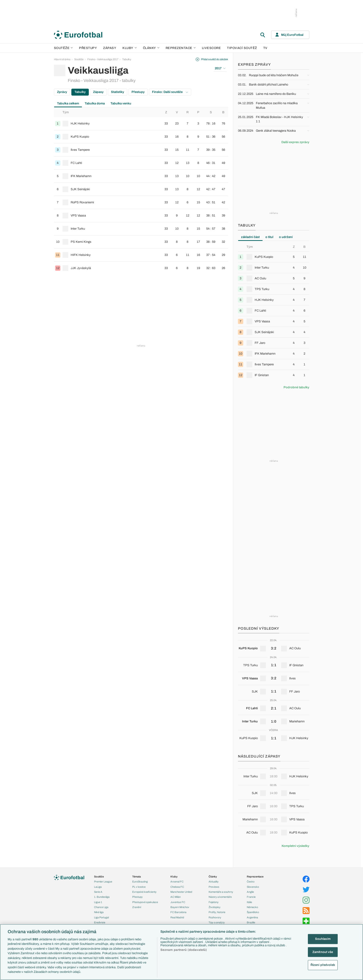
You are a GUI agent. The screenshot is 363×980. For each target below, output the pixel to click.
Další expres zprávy (295, 142)
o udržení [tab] (286, 237)
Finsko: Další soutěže (170, 92)
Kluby (130, 48)
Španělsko (253, 912)
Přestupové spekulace (145, 902)
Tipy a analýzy (217, 922)
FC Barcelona (178, 912)
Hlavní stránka (62, 59)
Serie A (98, 892)
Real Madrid (177, 917)
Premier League (103, 882)
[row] (141, 124)
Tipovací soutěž (242, 48)
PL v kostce (139, 887)
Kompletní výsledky (295, 846)
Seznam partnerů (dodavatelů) (184, 950)
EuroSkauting (140, 882)
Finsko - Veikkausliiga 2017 (103, 59)
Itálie (249, 902)
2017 (220, 68)
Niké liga (99, 912)
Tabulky (127, 59)
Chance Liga (101, 907)
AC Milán (176, 897)
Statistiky (118, 92)
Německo (252, 907)
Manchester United (181, 892)
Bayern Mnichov (180, 907)
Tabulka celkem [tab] (68, 103)
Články (213, 877)
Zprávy (62, 92)
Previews (214, 887)
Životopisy (215, 907)
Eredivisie (100, 922)
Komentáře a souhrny (221, 892)
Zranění (137, 907)
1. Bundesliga (102, 897)
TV (265, 48)
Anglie (250, 892)
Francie (251, 897)
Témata (137, 877)
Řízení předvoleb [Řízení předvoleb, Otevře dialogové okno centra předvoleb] (323, 965)
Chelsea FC (177, 887)
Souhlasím (323, 939)
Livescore (211, 48)
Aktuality (214, 882)
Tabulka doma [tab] (95, 103)
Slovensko (253, 887)
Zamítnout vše (323, 952)
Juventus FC (178, 902)
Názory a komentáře (220, 897)
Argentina (252, 917)
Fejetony (214, 902)
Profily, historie (217, 912)
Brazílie (251, 922)
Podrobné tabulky (296, 387)
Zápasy (110, 48)
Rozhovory (215, 917)
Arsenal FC (177, 882)
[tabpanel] (141, 191)
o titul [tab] (269, 237)
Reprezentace (181, 48)
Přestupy (88, 48)
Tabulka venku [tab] (121, 103)
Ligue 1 (98, 902)
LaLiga (98, 887)
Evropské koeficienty (144, 892)
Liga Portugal (101, 917)
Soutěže (63, 48)
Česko (251, 882)
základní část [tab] (250, 237)
